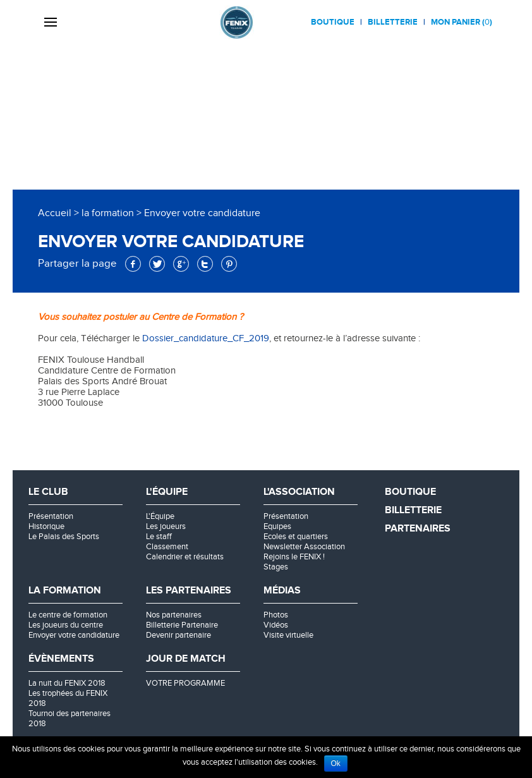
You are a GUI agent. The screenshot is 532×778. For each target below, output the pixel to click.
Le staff (159, 537)
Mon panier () (462, 22)
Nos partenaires (174, 615)
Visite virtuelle (288, 635)
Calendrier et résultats (185, 557)
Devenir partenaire (178, 635)
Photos (276, 615)
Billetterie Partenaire (182, 625)
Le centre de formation (68, 615)
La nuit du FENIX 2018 (67, 683)
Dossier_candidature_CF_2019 (204, 338)
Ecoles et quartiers (296, 537)
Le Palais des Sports (64, 537)
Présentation (51, 516)
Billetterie (393, 22)
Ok (336, 763)
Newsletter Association (304, 547)
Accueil (55, 213)
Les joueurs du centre (66, 625)
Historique (46, 526)
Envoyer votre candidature (74, 635)
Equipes (277, 526)
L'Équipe (160, 516)
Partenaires (418, 529)
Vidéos (276, 625)
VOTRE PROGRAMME (185, 683)
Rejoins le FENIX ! (294, 557)
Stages (276, 567)
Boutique (333, 22)
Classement (167, 547)
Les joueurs (166, 526)
